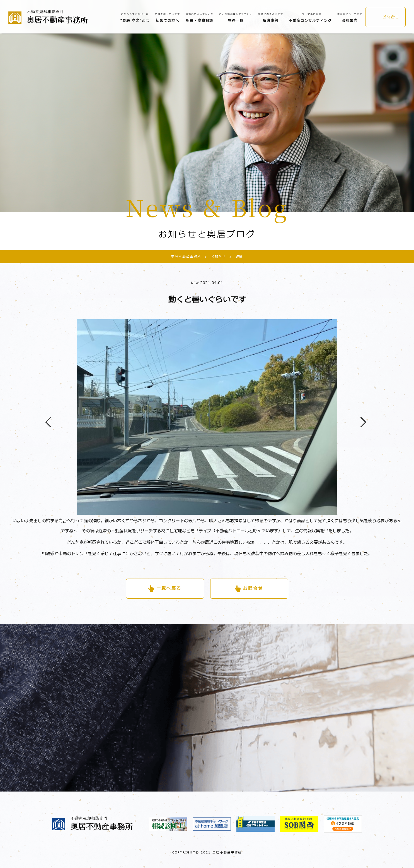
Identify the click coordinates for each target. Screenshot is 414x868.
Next (360, 417)
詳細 (235, 257)
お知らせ (214, 257)
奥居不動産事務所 (186, 257)
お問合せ (391, 17)
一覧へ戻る (169, 588)
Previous (45, 417)
